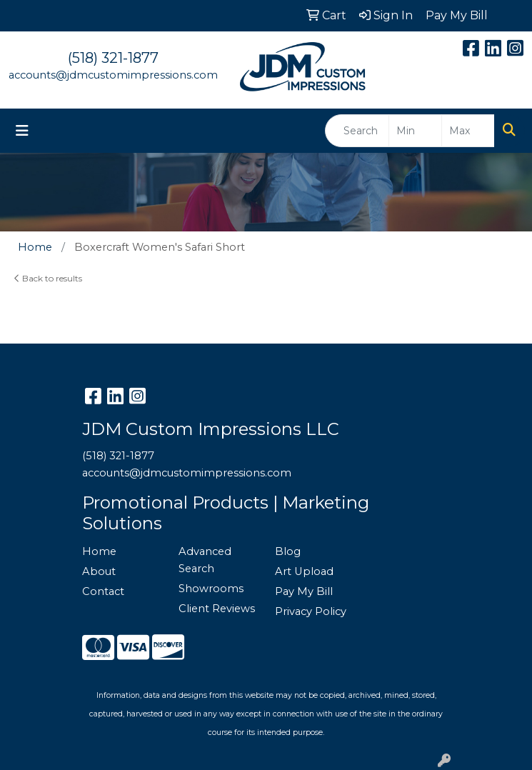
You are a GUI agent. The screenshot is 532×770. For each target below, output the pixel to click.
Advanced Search (205, 560)
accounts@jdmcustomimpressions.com (113, 75)
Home (99, 551)
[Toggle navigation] (22, 131)
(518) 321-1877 (113, 58)
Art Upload (304, 571)
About (99, 571)
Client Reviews (217, 609)
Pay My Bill (304, 591)
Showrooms (211, 589)
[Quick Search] (357, 131)
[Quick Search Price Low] (415, 131)
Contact (103, 591)
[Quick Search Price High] (468, 131)
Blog (288, 551)
